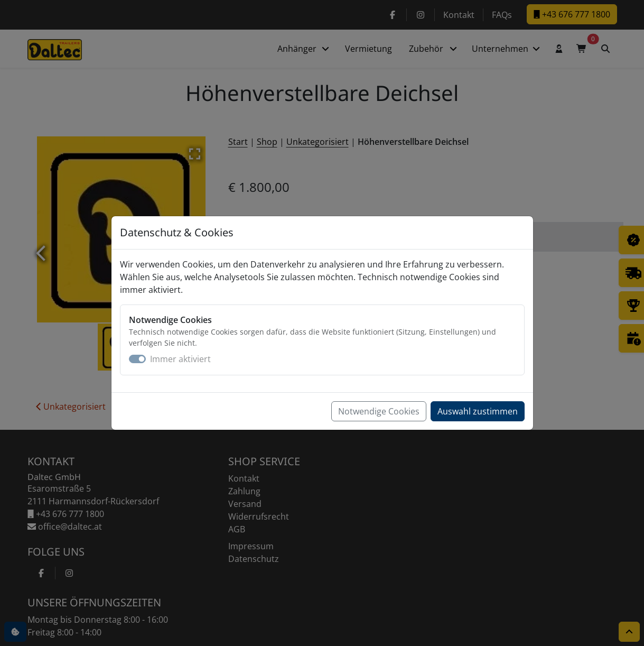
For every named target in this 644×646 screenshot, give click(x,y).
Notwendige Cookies (379, 411)
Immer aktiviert (180, 359)
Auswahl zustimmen (478, 411)
